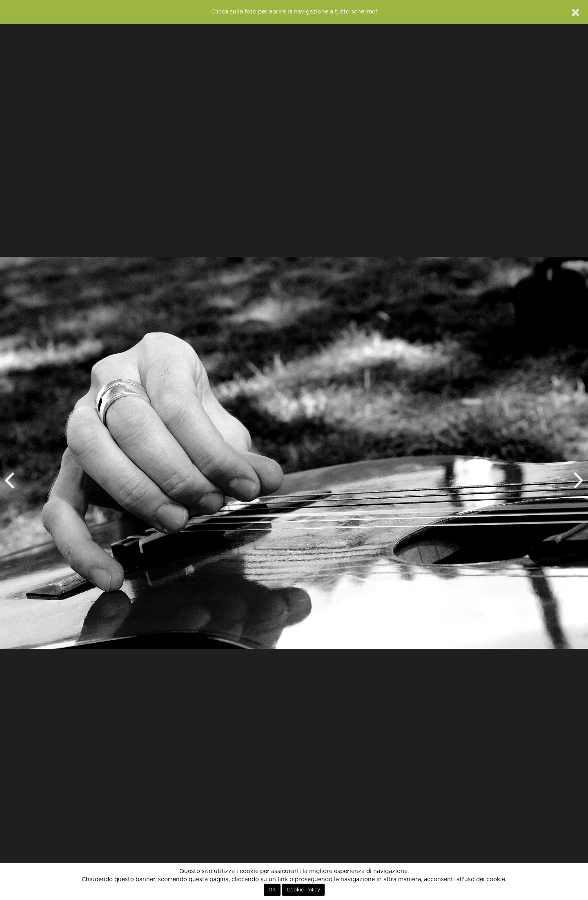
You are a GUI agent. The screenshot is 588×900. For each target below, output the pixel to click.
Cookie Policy (303, 890)
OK (272, 890)
